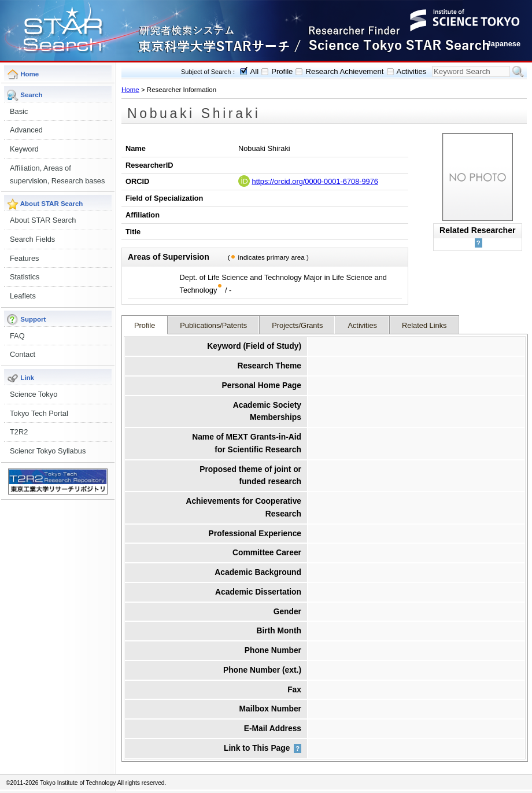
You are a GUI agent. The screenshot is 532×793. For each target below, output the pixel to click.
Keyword (24, 149)
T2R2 (19, 432)
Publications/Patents (213, 325)
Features (25, 258)
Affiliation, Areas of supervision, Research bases (57, 174)
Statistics (25, 277)
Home (130, 90)
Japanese (504, 44)
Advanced (26, 130)
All (255, 71)
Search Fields (32, 239)
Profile (282, 71)
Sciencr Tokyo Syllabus (48, 451)
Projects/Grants (297, 325)
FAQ (17, 336)
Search (518, 72)
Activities (412, 71)
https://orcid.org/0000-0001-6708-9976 (315, 181)
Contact (23, 354)
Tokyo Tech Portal (39, 413)
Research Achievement (344, 71)
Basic (19, 111)
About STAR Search (43, 220)
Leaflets (23, 296)
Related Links (424, 325)
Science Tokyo (34, 394)
